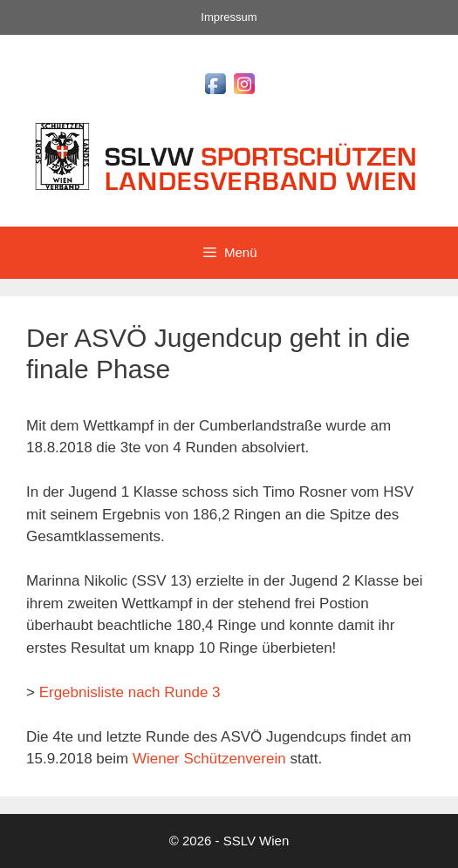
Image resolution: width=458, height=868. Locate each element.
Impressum (229, 17)
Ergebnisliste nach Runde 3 (130, 692)
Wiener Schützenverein (209, 759)
